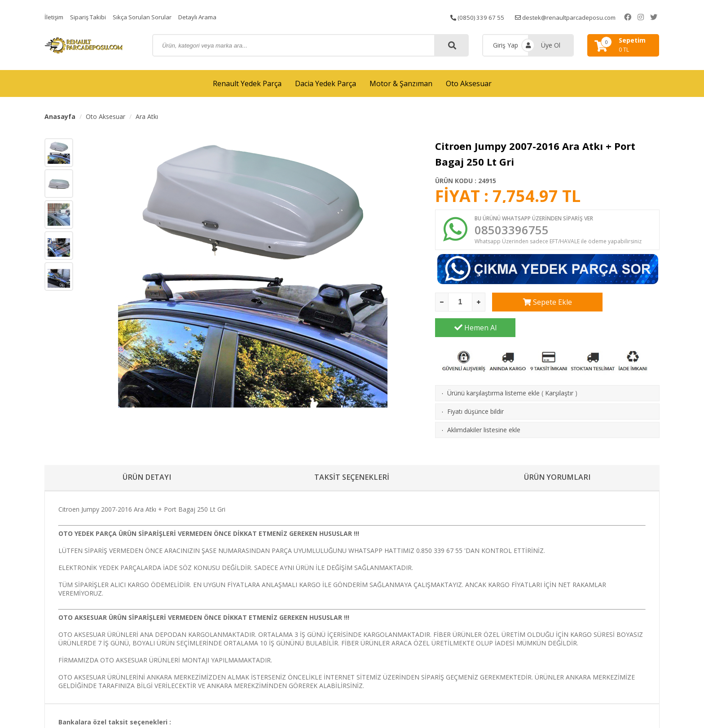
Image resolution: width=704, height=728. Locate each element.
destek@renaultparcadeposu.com (576, 17)
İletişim (55, 17)
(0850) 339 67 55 (484, 17)
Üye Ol (551, 45)
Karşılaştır (559, 371)
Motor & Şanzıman (401, 83)
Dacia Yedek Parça (326, 83)
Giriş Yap (506, 45)
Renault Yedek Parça (247, 83)
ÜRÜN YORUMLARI (557, 456)
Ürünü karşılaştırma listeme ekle (493, 371)
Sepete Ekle (532, 305)
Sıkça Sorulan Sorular (147, 17)
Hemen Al (620, 305)
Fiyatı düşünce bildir (475, 389)
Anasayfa (60, 116)
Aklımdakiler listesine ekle (484, 407)
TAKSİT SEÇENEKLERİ (352, 456)
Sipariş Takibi (91, 17)
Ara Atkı (147, 116)
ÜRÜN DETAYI (147, 456)
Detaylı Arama (205, 17)
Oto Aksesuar (469, 83)
